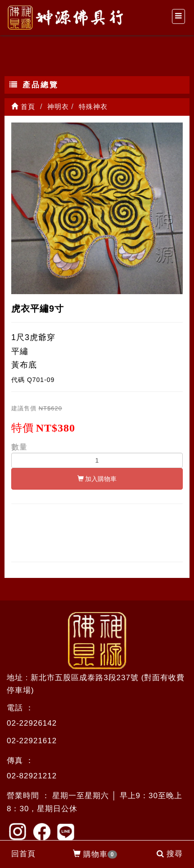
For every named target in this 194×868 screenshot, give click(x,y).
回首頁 (23, 854)
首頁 (23, 107)
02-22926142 (32, 723)
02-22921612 (32, 741)
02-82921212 (32, 776)
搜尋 (170, 854)
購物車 (95, 854)
